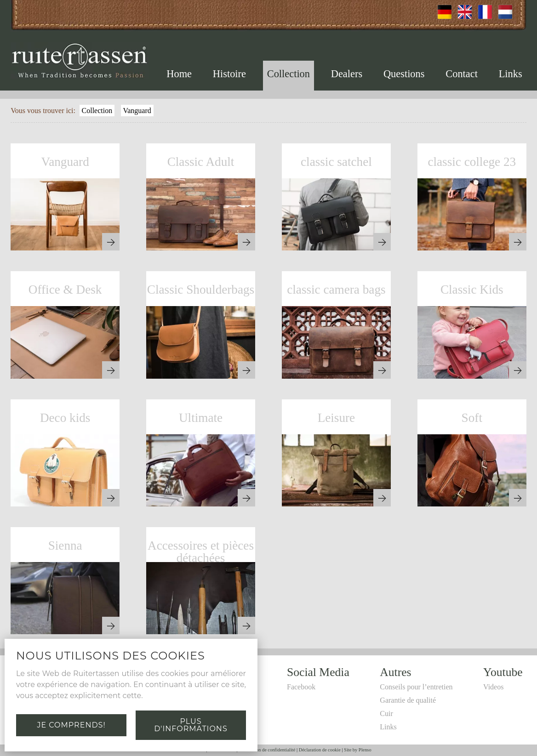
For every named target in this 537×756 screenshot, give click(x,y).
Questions (404, 74)
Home (179, 74)
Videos (493, 687)
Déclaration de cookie (320, 750)
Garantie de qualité (408, 700)
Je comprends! (71, 725)
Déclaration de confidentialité (267, 750)
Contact (462, 74)
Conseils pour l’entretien (416, 687)
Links (511, 74)
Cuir (386, 713)
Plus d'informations (191, 725)
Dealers (347, 74)
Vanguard (137, 111)
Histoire (229, 74)
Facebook (301, 687)
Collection (288, 74)
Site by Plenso (357, 750)
